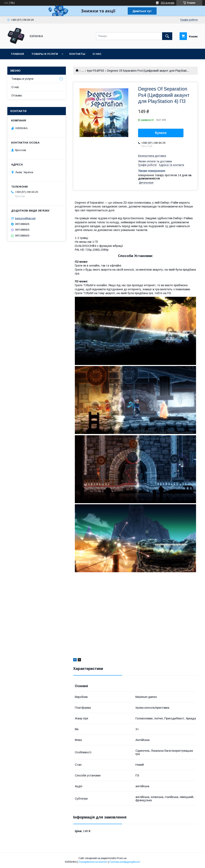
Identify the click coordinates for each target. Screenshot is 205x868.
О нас (97, 54)
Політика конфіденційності (125, 862)
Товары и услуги (45, 54)
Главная (17, 54)
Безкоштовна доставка (152, 156)
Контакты (77, 54)
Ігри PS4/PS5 (95, 71)
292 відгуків (167, 3)
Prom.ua (122, 858)
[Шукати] (167, 36)
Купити (161, 133)
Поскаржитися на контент (93, 862)
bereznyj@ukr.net (25, 218)
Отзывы (17, 95)
